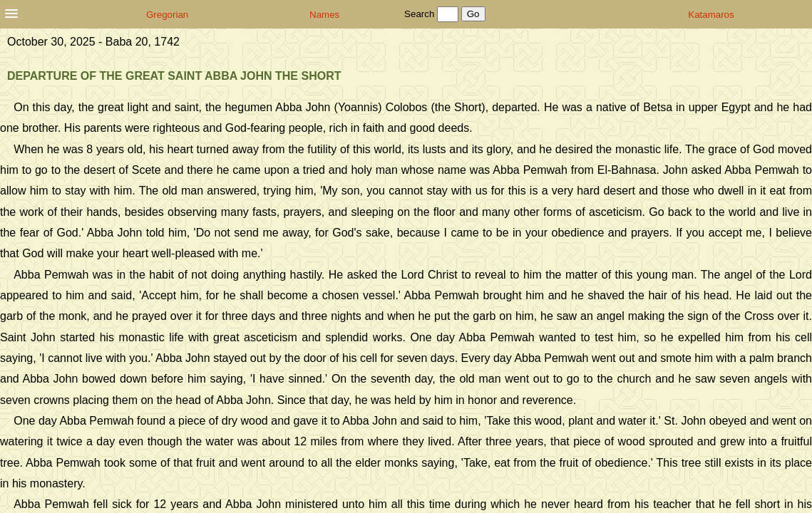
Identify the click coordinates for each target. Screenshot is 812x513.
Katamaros (711, 15)
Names (324, 15)
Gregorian (167, 15)
